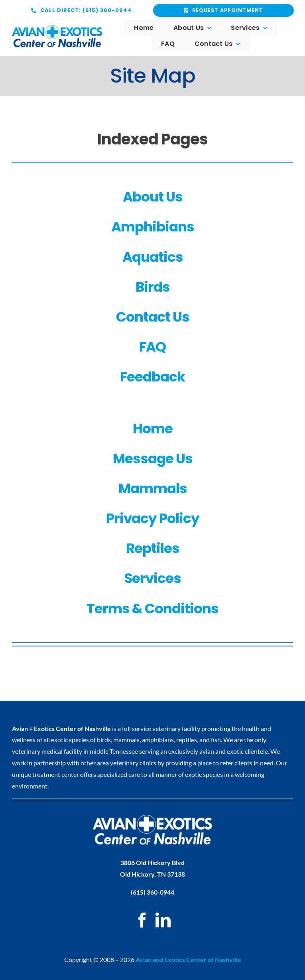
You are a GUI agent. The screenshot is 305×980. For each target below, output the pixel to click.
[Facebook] (142, 920)
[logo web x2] (57, 28)
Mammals (153, 488)
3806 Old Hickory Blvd (152, 862)
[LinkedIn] (163, 920)
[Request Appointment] (82, 10)
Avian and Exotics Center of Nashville (188, 959)
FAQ (152, 347)
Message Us (153, 458)
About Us (153, 197)
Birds (153, 287)
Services (153, 578)
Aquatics (153, 257)
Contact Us (153, 317)
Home (153, 429)
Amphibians (153, 227)
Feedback (152, 377)
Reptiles (153, 548)
